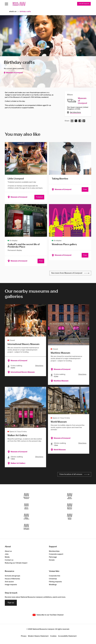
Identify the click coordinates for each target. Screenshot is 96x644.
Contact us (9, 560)
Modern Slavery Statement (38, 636)
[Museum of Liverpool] (26, 496)
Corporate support (56, 554)
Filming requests (55, 582)
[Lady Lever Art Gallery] (26, 527)
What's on (13, 12)
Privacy (24, 636)
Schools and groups (12, 576)
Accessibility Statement (67, 636)
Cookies (53, 636)
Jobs (7, 554)
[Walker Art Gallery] (26, 517)
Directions (39, 366)
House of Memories (12, 579)
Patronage (53, 557)
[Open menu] (6, 4)
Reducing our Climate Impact (16, 563)
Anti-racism (9, 582)
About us (8, 551)
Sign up (11, 603)
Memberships (54, 551)
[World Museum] (70, 496)
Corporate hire (55, 576)
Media (7, 557)
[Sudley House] (70, 517)
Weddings (53, 585)
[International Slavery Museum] (26, 506)
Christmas (53, 579)
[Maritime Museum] (70, 506)
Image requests (11, 585)
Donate (52, 560)
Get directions (75, 112)
